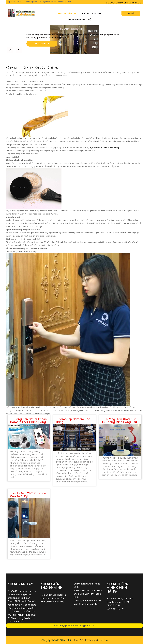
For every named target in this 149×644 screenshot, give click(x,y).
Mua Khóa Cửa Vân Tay (86, 604)
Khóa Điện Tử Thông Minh (87, 640)
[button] (19, 50)
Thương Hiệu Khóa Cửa (80, 20)
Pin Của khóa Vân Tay (52, 602)
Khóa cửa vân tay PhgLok (87, 601)
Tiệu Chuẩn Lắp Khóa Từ (53, 595)
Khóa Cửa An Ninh (92, 13)
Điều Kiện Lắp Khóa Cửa (53, 598)
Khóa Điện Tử (42, 44)
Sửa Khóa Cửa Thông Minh (88, 591)
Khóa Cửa (131, 13)
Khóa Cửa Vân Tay (66, 13)
